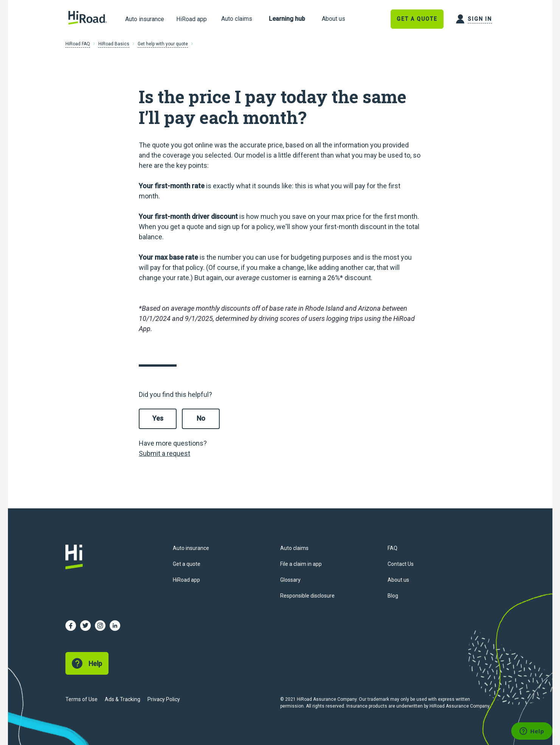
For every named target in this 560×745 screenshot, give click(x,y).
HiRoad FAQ (78, 44)
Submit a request (164, 453)
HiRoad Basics (114, 44)
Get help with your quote (163, 44)
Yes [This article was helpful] (158, 418)
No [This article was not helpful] (201, 418)
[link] (237, 19)
